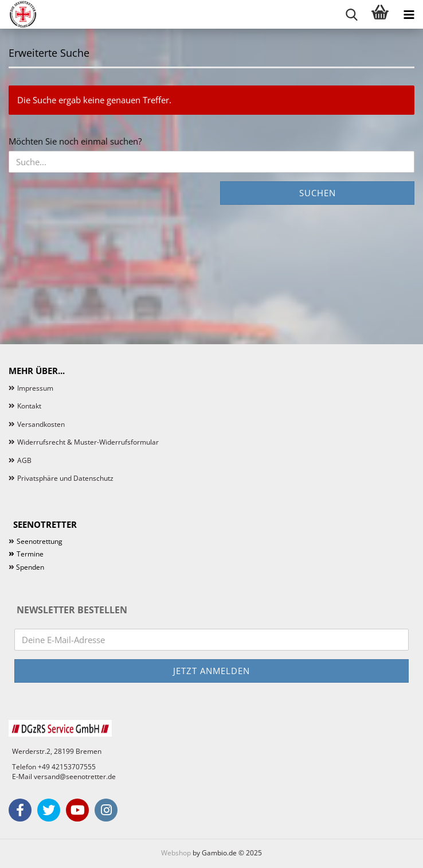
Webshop (176, 853)
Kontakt (29, 406)
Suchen (318, 193)
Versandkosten (41, 424)
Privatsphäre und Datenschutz (65, 478)
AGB (24, 460)
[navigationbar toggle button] (409, 14)
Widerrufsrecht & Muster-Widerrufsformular (88, 442)
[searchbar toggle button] (351, 14)
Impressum (35, 388)
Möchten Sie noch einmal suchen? (75, 141)
